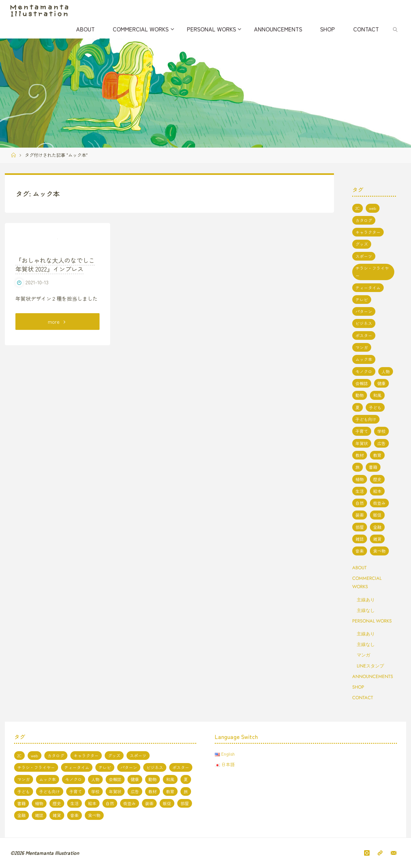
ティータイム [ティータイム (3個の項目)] (368, 288)
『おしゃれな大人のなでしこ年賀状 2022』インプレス (55, 327)
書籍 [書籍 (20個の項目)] (373, 467)
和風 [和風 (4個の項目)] (377, 395)
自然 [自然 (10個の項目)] (360, 503)
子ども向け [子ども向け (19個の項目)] (366, 419)
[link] (395, 29)
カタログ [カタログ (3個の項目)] (364, 220)
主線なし (366, 610)
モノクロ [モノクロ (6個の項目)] (364, 371)
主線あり (366, 600)
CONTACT (363, 698)
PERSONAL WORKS (372, 621)
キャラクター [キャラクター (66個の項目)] (368, 232)
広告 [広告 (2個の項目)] (381, 443)
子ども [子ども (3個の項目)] (375, 407)
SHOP (358, 687)
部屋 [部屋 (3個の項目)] (360, 527)
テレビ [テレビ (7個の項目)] (362, 300)
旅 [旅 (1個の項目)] (358, 467)
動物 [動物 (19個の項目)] (360, 395)
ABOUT (359, 568)
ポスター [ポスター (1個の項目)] (364, 335)
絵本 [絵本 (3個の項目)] (377, 491)
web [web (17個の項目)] (373, 208)
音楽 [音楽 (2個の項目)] (360, 551)
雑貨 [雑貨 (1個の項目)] (377, 539)
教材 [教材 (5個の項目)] (360, 455)
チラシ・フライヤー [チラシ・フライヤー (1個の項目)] (372, 272)
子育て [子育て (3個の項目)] (362, 431)
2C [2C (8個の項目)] (358, 208)
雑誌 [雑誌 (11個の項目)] (360, 539)
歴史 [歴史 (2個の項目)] (377, 479)
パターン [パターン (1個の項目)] (364, 311)
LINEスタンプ (370, 666)
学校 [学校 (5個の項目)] (381, 431)
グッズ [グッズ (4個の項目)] (362, 244)
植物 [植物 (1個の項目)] (360, 479)
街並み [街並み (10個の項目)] (379, 503)
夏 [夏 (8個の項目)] (358, 407)
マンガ (363, 655)
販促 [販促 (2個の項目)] (377, 515)
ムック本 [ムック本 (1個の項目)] (364, 359)
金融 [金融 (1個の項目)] (377, 527)
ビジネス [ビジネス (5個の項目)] (364, 323)
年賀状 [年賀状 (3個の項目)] (362, 443)
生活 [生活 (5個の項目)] (360, 491)
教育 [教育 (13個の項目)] (377, 455)
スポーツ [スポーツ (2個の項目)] (364, 256)
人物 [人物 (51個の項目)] (386, 371)
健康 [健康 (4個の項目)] (381, 383)
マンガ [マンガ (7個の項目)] (362, 347)
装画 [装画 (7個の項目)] (360, 515)
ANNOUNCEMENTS (373, 676)
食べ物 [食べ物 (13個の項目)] (379, 551)
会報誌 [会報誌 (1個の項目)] (362, 383)
